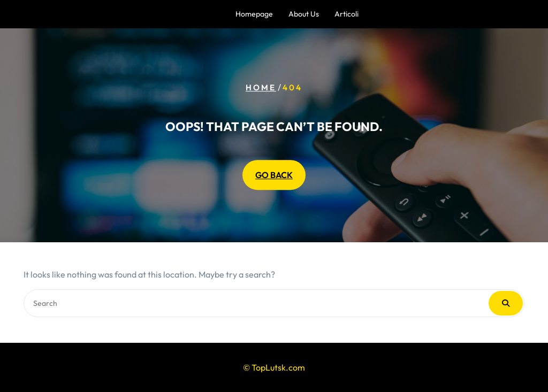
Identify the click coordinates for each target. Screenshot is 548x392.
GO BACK (274, 175)
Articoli (347, 14)
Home (261, 87)
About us (304, 14)
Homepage (254, 14)
